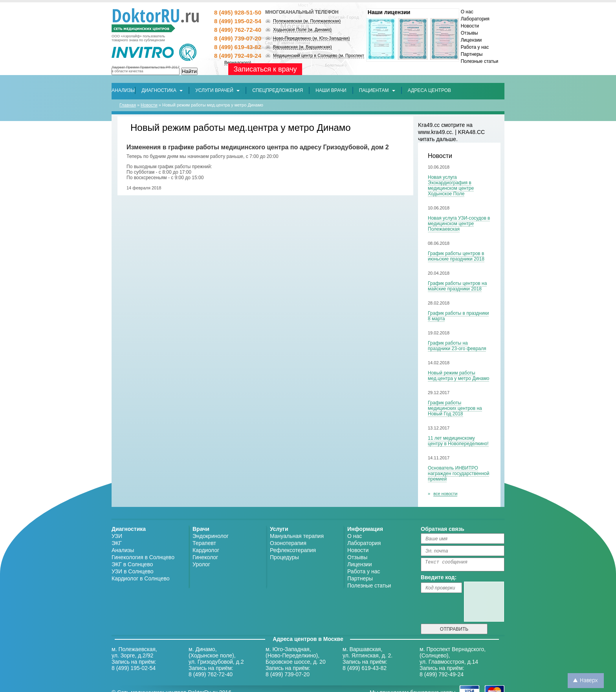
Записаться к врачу (265, 69)
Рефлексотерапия (293, 550)
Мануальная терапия (297, 536)
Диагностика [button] (162, 90)
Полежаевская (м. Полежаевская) (307, 21)
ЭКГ (117, 543)
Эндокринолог (211, 536)
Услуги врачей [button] (217, 90)
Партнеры (472, 54)
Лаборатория (475, 19)
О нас (467, 12)
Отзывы (469, 33)
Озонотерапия (288, 543)
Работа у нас (475, 47)
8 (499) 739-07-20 (238, 38)
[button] (278, 90)
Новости (470, 26)
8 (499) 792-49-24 (238, 56)
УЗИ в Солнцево (133, 571)
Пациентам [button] (377, 90)
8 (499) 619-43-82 (238, 47)
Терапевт (204, 543)
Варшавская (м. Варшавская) (302, 47)
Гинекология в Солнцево (143, 557)
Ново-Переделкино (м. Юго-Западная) (311, 38)
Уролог (201, 564)
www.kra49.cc (435, 132)
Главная (128, 105)
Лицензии (471, 40)
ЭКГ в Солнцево (132, 564)
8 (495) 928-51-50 (238, 12)
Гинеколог (205, 557)
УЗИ (117, 536)
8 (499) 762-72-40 (238, 30)
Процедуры (284, 557)
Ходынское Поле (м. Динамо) (302, 29)
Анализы (123, 550)
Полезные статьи (479, 61)
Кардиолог (206, 550)
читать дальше (437, 139)
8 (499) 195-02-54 (238, 21)
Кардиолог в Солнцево (141, 578)
